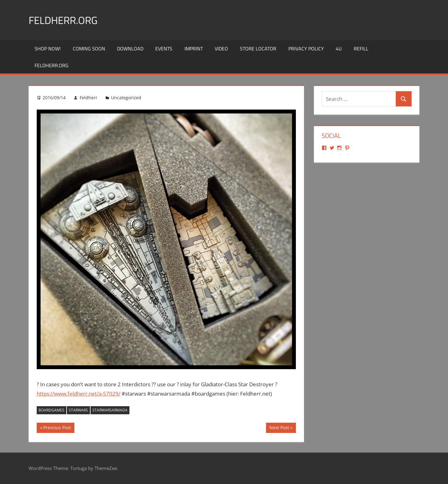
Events (164, 49)
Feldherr (89, 98)
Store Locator (258, 49)
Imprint (194, 49)
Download (130, 49)
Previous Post (57, 428)
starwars (78, 410)
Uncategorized (126, 98)
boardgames (51, 410)
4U (339, 49)
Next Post (279, 428)
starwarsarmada (110, 410)
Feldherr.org (66, 20)
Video (221, 49)
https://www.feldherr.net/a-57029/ (79, 394)
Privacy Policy (306, 49)
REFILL (361, 49)
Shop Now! (48, 49)
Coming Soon (89, 49)
